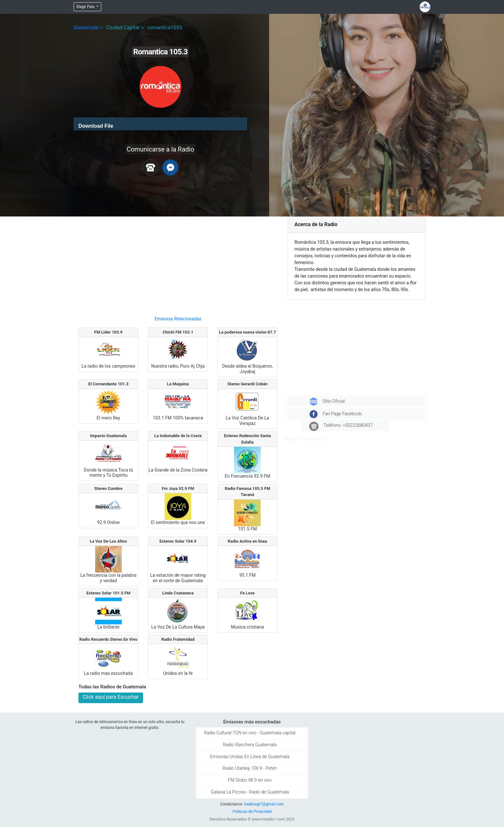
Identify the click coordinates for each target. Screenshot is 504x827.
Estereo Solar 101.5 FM (108, 593)
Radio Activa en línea (248, 541)
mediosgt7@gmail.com (264, 804)
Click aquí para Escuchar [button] (111, 697)
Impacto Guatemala (108, 436)
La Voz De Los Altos (108, 541)
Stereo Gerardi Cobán (247, 384)
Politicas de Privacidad (252, 812)
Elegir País (86, 7)
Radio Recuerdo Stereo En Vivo (108, 639)
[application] (160, 124)
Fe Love (247, 593)
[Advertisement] (178, 263)
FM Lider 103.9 (108, 332)
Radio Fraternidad (178, 639)
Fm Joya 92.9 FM (178, 488)
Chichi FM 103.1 (178, 332)
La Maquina (178, 384)
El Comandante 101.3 (108, 384)
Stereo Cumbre (108, 488)
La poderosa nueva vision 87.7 (247, 332)
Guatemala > (88, 28)
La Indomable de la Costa (178, 436)
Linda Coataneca (178, 593)
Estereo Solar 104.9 (178, 541)
